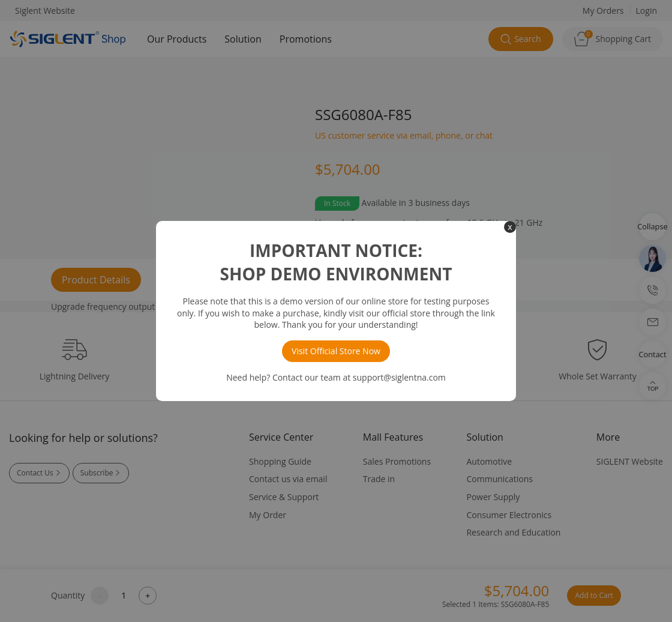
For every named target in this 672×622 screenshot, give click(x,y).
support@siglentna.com (399, 377)
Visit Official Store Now (336, 351)
